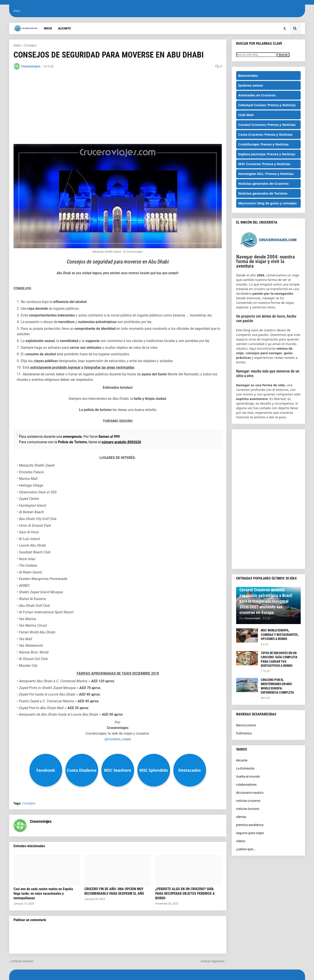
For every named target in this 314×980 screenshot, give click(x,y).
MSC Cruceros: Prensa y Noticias (264, 164)
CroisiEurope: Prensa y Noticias (264, 144)
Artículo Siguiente (212, 961)
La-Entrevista (245, 768)
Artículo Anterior (22, 961)
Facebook (46, 770)
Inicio (17, 11)
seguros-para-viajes (250, 833)
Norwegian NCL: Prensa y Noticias (266, 174)
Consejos (30, 45)
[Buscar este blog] (256, 55)
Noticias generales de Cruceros (264, 183)
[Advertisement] (118, 109)
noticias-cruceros (248, 801)
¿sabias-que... (246, 849)
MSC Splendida (154, 770)
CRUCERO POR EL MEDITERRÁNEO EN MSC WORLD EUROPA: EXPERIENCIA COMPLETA (277, 686)
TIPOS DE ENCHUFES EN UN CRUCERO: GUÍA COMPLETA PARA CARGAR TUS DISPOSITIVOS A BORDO (279, 659)
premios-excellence (250, 825)
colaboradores (246, 784)
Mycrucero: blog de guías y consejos (268, 203)
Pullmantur (244, 733)
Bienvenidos (248, 75)
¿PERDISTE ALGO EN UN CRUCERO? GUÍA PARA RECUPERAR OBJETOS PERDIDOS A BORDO (185, 894)
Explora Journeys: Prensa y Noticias (267, 154)
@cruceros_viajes (118, 739)
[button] (285, 28)
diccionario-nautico (250, 793)
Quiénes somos (251, 85)
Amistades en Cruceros (257, 95)
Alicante (242, 760)
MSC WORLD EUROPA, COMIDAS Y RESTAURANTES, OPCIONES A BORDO (280, 635)
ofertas (241, 817)
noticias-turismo (248, 809)
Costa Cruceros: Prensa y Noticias (265, 134)
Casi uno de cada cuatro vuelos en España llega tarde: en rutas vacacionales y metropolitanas (43, 894)
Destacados (190, 770)
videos (241, 841)
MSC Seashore (118, 770)
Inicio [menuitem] (48, 28)
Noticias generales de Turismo (263, 193)
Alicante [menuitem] (64, 28)
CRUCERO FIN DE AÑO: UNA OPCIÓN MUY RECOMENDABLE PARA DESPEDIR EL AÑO (114, 891)
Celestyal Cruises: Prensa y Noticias (267, 105)
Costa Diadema (82, 770)
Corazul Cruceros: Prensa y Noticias (267, 125)
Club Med (246, 115)
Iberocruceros (246, 725)
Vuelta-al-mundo (248, 776)
